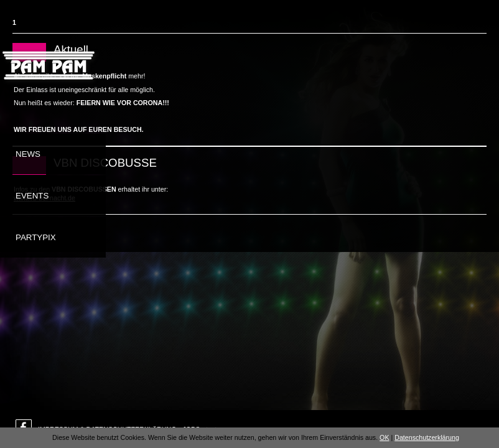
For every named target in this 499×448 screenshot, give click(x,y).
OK (384, 437)
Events (32, 196)
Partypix (36, 237)
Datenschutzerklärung (427, 437)
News (28, 154)
